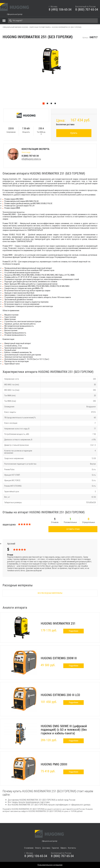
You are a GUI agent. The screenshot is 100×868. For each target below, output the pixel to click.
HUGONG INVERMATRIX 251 (58, 623)
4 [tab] (56, 104)
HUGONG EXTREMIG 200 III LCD (60, 695)
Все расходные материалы (50, 593)
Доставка (46, 848)
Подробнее (74, 631)
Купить (74, 133)
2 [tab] (48, 104)
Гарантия (55, 848)
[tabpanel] (50, 74)
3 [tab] (52, 104)
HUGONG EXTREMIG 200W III (59, 658)
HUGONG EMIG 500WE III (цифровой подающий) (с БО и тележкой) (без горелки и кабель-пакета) (64, 730)
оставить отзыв (73, 529)
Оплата (38, 848)
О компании (29, 848)
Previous (1, 74)
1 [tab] (44, 104)
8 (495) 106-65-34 (60, 10)
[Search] (53, 21)
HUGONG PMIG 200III (54, 764)
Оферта (63, 848)
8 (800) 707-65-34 (87, 10)
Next (99, 74)
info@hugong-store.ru (31, 159)
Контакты (72, 848)
